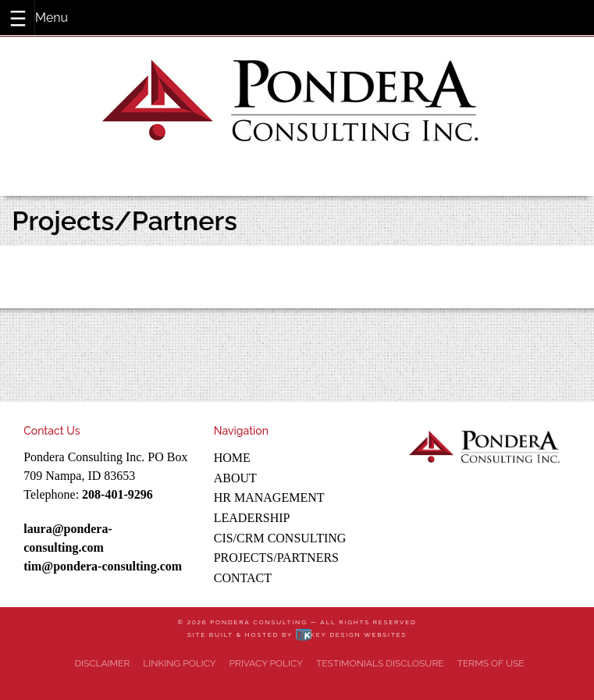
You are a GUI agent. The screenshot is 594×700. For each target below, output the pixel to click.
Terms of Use (491, 663)
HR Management (269, 497)
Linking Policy (179, 663)
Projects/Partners (276, 558)
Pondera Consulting (258, 622)
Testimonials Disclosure (380, 663)
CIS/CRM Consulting (280, 538)
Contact (243, 578)
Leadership (252, 518)
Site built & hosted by (297, 634)
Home (232, 458)
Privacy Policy (266, 663)
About (235, 478)
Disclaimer (102, 663)
